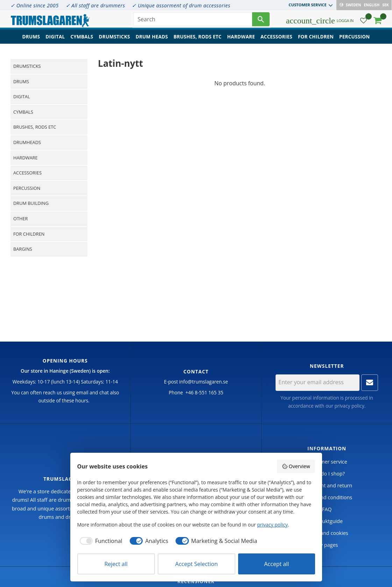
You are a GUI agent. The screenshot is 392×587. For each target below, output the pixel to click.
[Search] (261, 21)
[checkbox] (100, 541)
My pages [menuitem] (327, 545)
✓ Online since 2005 (35, 5)
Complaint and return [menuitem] (327, 485)
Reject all (116, 564)
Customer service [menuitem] (308, 5)
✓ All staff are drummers (95, 5)
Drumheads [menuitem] (27, 142)
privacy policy (350, 406)
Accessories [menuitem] (276, 40)
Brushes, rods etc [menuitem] (197, 40)
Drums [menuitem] (31, 40)
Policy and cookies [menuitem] (327, 533)
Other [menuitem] (20, 219)
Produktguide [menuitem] (327, 521)
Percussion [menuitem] (354, 40)
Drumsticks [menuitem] (114, 40)
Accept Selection (197, 564)
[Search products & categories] (193, 21)
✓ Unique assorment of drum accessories (181, 5)
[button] (364, 23)
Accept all (276, 564)
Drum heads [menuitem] (152, 40)
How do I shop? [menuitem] (327, 474)
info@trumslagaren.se (204, 382)
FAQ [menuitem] (327, 509)
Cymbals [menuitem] (82, 40)
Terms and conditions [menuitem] (327, 497)
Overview (296, 466)
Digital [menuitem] (55, 40)
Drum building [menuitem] (31, 203)
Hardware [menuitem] (241, 40)
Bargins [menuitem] (23, 249)
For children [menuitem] (316, 40)
